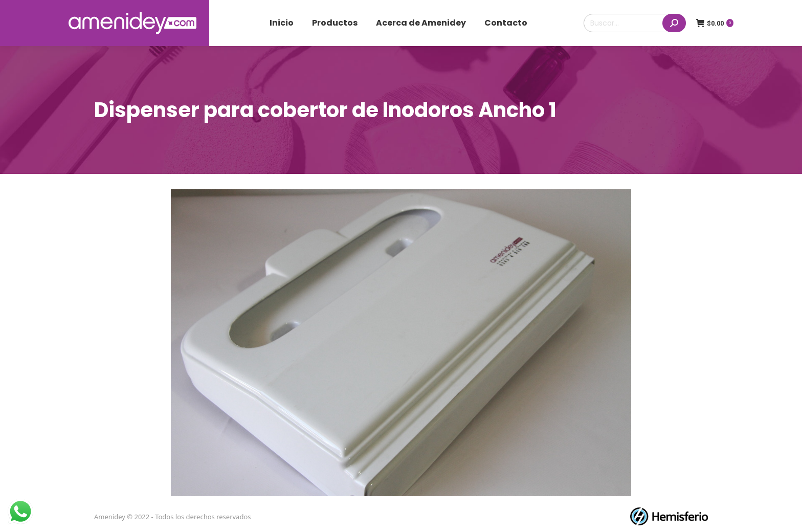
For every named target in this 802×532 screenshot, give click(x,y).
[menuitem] (282, 23)
